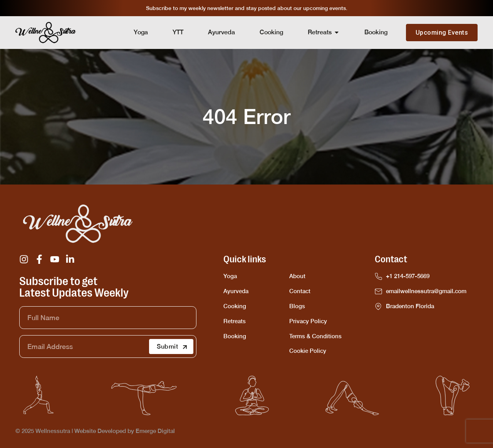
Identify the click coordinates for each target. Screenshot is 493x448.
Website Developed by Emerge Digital (125, 431)
